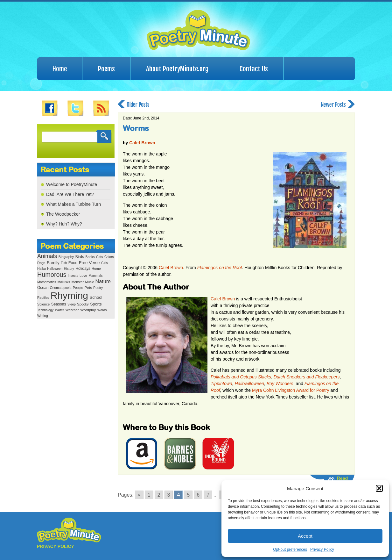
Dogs (41, 263)
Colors (109, 257)
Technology (45, 310)
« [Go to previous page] (139, 495)
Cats (100, 257)
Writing (43, 316)
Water (59, 310)
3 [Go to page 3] (169, 495)
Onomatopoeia (61, 288)
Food (73, 263)
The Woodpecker (63, 214)
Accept (305, 536)
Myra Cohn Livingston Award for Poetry (291, 390)
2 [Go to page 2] (159, 495)
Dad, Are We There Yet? (70, 194)
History (69, 269)
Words (102, 310)
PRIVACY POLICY (56, 546)
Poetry (98, 288)
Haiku (42, 269)
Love (83, 276)
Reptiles (43, 298)
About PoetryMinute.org (177, 69)
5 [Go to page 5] (188, 495)
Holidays (83, 269)
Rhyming (69, 295)
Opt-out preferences (290, 549)
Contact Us (254, 69)
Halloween (55, 269)
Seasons (59, 304)
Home (60, 69)
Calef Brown (142, 143)
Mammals (95, 276)
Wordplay (88, 310)
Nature (103, 281)
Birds (80, 257)
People (78, 288)
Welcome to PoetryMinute (72, 184)
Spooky (83, 304)
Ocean (43, 288)
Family (53, 263)
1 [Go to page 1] (149, 495)
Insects (73, 276)
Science (43, 304)
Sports (96, 304)
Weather (72, 310)
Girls (105, 263)
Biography (66, 257)
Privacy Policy (322, 549)
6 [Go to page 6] (198, 495)
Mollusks (64, 282)
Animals (47, 256)
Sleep (72, 304)
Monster (78, 282)
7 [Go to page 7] (208, 495)
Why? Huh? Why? (64, 224)
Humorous (52, 275)
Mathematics (47, 282)
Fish (64, 263)
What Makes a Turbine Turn (73, 204)
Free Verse (89, 263)
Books (90, 257)
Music (89, 282)
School (96, 297)
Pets (88, 288)
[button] (379, 488)
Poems (106, 69)
